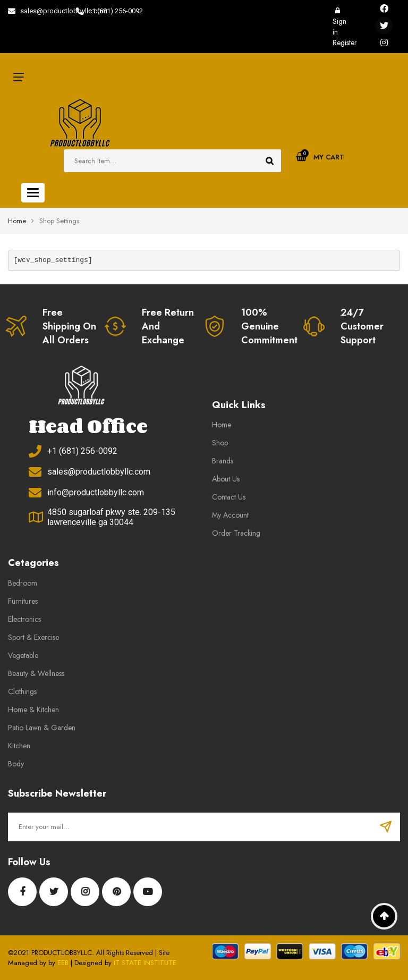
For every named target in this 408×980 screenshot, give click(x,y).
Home (17, 221)
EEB (63, 963)
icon (19, 77)
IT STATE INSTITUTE (145, 963)
